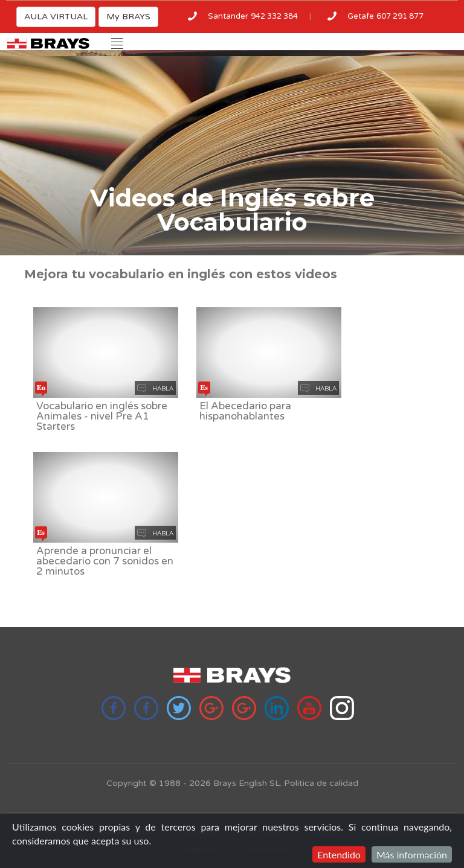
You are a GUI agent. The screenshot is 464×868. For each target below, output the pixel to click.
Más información (412, 854)
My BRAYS (128, 17)
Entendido (339, 854)
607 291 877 (400, 16)
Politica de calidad (321, 783)
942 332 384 (274, 16)
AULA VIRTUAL (56, 17)
